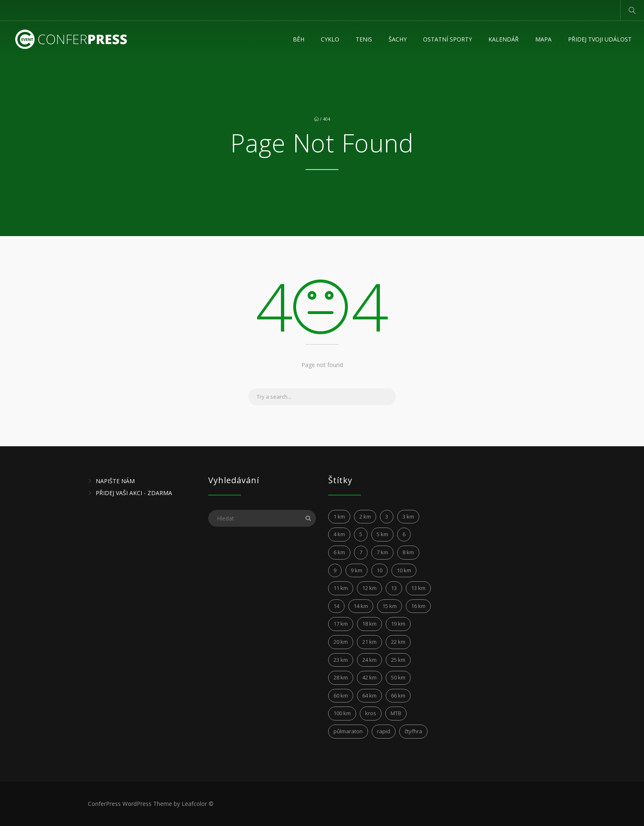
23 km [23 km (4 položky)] (341, 660)
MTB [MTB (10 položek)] (396, 713)
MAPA (543, 39)
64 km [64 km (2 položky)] (369, 695)
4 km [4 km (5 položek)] (339, 534)
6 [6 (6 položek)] (404, 534)
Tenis (364, 39)
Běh (299, 39)
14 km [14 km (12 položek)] (361, 606)
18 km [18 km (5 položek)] (369, 624)
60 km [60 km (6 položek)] (341, 695)
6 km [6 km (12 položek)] (339, 552)
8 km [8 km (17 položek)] (408, 552)
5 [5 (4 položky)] (361, 534)
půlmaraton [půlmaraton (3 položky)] (348, 731)
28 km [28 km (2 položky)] (341, 677)
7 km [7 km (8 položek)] (382, 552)
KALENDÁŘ (504, 39)
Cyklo (330, 39)
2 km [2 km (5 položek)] (365, 516)
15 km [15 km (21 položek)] (390, 606)
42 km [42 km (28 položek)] (369, 677)
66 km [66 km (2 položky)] (398, 695)
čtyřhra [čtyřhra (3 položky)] (413, 731)
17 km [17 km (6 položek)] (341, 624)
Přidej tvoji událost (600, 39)
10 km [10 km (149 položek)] (404, 570)
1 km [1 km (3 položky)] (339, 516)
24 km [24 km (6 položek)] (369, 660)
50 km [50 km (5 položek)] (398, 677)
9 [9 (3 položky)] (335, 570)
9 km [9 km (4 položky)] (356, 570)
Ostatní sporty (447, 39)
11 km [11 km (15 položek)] (341, 588)
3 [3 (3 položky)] (387, 516)
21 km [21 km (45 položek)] (369, 642)
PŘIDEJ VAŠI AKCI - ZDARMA (134, 493)
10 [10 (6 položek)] (379, 570)
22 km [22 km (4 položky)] (398, 642)
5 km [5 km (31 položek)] (382, 534)
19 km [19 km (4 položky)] (398, 624)
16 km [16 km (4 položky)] (418, 606)
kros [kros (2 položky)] (371, 713)
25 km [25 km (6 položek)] (398, 660)
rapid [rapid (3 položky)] (384, 731)
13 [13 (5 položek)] (394, 588)
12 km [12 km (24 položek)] (369, 588)
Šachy (398, 39)
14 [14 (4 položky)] (336, 606)
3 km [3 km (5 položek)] (408, 516)
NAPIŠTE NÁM (115, 481)
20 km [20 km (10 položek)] (341, 642)
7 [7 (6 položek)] (361, 552)
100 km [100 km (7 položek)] (342, 713)
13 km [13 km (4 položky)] (418, 588)
